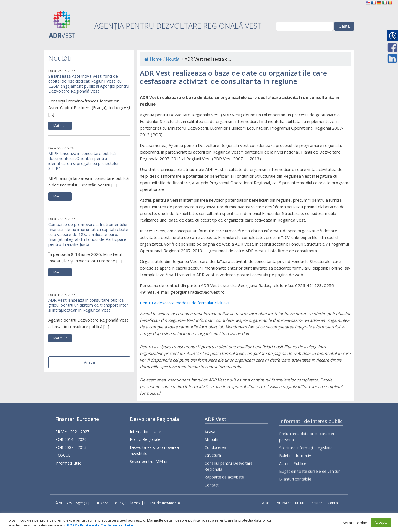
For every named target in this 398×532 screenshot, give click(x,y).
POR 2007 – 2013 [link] (71, 449)
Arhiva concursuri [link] (291, 503)
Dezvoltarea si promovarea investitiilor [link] (154, 457)
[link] (368, 3)
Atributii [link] (211, 458)
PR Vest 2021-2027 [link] (72, 433)
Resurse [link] (316, 503)
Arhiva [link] (89, 362)
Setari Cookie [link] (355, 523)
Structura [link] (213, 474)
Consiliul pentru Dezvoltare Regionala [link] (229, 485)
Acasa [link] (210, 451)
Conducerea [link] (215, 466)
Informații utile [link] (68, 464)
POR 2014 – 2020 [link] (71, 441)
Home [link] (153, 59)
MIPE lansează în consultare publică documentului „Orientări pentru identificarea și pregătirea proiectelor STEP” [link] (84, 161)
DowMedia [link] (171, 503)
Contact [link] (212, 504)
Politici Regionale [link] (145, 446)
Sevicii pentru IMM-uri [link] (149, 468)
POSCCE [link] (63, 457)
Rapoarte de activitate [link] (224, 496)
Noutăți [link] (173, 59)
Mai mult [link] (60, 126)
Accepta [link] (381, 522)
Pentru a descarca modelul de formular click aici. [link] (185, 303)
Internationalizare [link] (146, 438)
